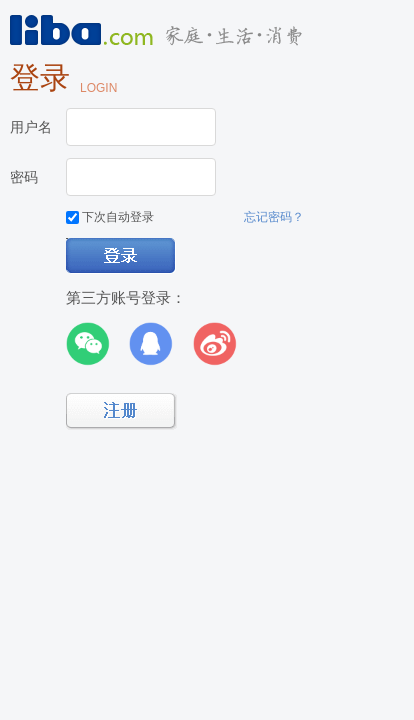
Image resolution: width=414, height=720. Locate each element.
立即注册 (121, 411)
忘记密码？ (274, 217)
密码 (24, 177)
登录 (121, 256)
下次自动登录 (110, 217)
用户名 (31, 127)
